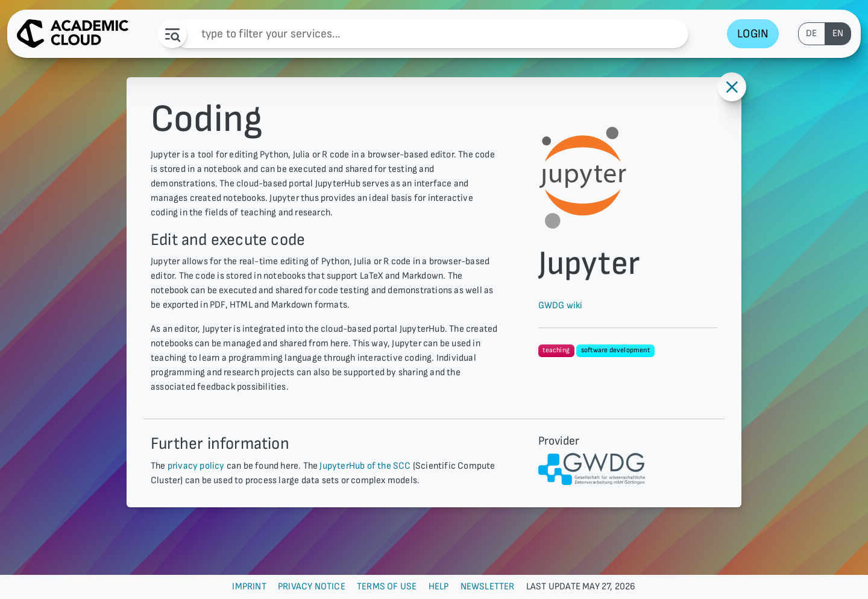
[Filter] (430, 34)
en (838, 33)
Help (439, 587)
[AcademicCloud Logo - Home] (73, 34)
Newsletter (488, 587)
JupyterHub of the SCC (365, 466)
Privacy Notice (312, 587)
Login (753, 34)
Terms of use (387, 587)
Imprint (249, 587)
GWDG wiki (561, 306)
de (811, 33)
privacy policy (196, 466)
